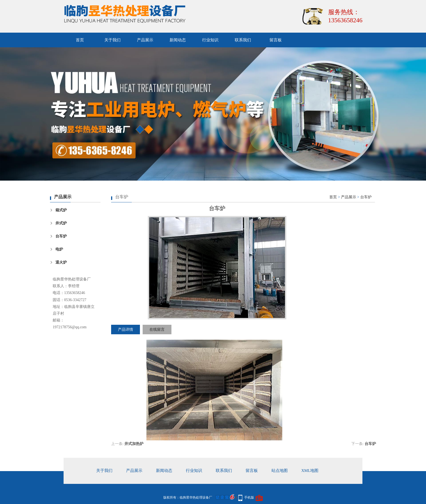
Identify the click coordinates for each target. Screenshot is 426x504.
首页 (80, 40)
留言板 (276, 40)
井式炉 (61, 223)
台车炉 (61, 236)
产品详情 (126, 330)
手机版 (249, 497)
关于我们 (112, 40)
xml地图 (310, 471)
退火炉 (61, 262)
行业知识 (210, 40)
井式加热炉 (134, 444)
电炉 (59, 249)
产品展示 (145, 40)
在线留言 (157, 330)
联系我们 (243, 40)
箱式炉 (61, 210)
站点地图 (280, 471)
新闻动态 (178, 40)
